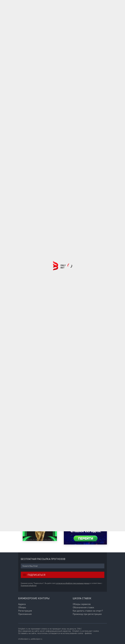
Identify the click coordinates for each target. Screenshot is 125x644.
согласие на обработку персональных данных (73, 583)
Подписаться (33, 575)
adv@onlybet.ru (36, 639)
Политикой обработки (29, 586)
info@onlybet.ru (24, 639)
